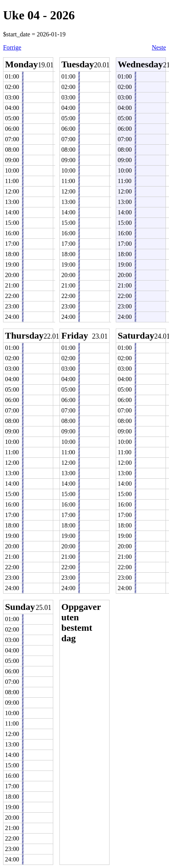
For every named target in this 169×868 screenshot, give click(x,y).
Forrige (12, 47)
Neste (159, 47)
